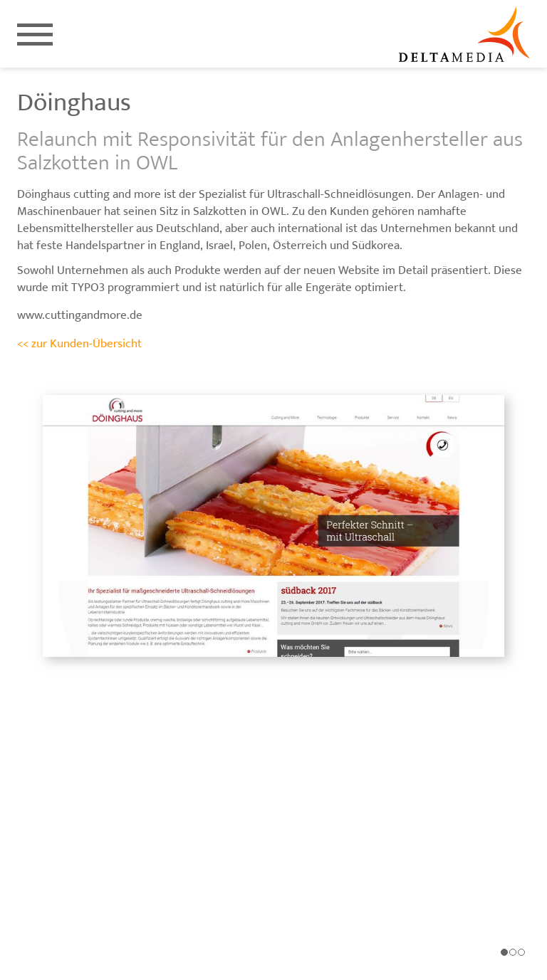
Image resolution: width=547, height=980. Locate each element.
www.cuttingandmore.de (80, 315)
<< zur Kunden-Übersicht (79, 344)
